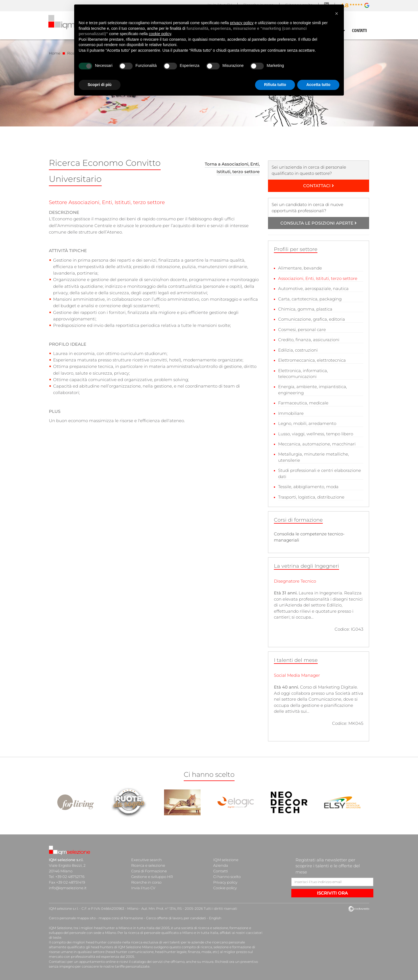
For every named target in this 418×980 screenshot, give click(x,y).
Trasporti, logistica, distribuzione (311, 497)
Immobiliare (291, 413)
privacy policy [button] (242, 23)
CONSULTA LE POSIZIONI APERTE (319, 223)
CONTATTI (360, 30)
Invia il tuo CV (143, 888)
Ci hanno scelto (227, 877)
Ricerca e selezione (148, 865)
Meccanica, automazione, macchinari (317, 444)
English (215, 918)
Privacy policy (225, 882)
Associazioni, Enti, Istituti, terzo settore (318, 278)
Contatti (221, 871)
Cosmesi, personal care (302, 330)
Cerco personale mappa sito (72, 918)
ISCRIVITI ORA (332, 893)
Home (55, 53)
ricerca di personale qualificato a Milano (161, 933)
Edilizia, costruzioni (298, 350)
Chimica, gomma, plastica (305, 309)
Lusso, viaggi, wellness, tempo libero (316, 434)
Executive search (146, 860)
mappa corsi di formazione (121, 918)
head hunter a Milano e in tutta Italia (124, 928)
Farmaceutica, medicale (303, 403)
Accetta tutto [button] (318, 85)
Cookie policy (225, 888)
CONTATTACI (319, 186)
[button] (337, 13)
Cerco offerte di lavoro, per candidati (176, 918)
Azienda (221, 865)
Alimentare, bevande (300, 268)
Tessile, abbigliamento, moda (308, 487)
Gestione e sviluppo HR (152, 877)
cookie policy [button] (160, 34)
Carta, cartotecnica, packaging (310, 299)
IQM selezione (226, 860)
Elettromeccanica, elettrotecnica (312, 360)
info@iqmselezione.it (68, 888)
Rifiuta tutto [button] (275, 85)
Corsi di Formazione (149, 871)
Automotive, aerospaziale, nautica (313, 288)
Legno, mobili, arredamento (307, 423)
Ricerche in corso (146, 882)
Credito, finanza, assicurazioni (309, 340)
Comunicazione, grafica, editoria (312, 319)
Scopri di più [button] (100, 85)
